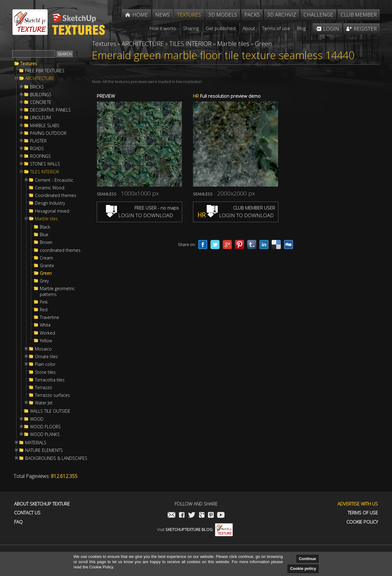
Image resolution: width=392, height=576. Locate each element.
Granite (47, 266)
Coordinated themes (56, 195)
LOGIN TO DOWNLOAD (139, 215)
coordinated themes (60, 250)
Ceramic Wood (50, 188)
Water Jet (44, 403)
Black (45, 227)
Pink (44, 302)
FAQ (18, 522)
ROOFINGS (40, 156)
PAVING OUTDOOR (48, 133)
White (45, 325)
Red (44, 310)
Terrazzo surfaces (52, 395)
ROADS (37, 149)
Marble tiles (46, 219)
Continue (307, 559)
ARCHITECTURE (40, 78)
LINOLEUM (40, 118)
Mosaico (43, 349)
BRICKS (37, 87)
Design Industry (50, 203)
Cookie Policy (362, 522)
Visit (195, 529)
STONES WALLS (45, 164)
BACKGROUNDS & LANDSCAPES (56, 458)
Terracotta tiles (50, 380)
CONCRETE (41, 102)
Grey (44, 281)
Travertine (49, 317)
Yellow (46, 341)
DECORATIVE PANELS (50, 110)
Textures (29, 64)
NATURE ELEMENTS (44, 450)
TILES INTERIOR (45, 172)
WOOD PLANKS (45, 434)
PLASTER (38, 141)
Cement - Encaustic (54, 180)
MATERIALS (36, 443)
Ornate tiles (46, 357)
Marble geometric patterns (57, 291)
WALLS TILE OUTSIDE (50, 411)
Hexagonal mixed (52, 211)
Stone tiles (45, 372)
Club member (359, 15)
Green (46, 273)
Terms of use (363, 513)
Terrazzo (43, 388)
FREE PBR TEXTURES (45, 71)
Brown (46, 242)
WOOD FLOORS (45, 427)
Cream (46, 258)
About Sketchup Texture (42, 504)
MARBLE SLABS (45, 126)
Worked (47, 333)
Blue (44, 235)
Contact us (27, 513)
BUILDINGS (41, 95)
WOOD (37, 419)
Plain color (45, 364)
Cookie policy (303, 568)
